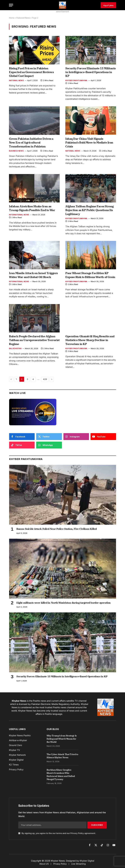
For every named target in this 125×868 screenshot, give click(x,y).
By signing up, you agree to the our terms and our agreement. (57, 833)
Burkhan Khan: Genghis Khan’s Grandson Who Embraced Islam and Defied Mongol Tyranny (61, 775)
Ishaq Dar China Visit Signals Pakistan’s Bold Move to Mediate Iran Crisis (89, 143)
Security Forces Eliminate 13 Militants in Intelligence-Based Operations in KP (91, 72)
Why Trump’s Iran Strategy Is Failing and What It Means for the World (62, 739)
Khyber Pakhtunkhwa (76, 80)
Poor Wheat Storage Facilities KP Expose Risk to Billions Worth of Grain (90, 275)
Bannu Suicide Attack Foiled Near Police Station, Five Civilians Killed (57, 529)
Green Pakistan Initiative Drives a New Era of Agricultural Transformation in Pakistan (31, 143)
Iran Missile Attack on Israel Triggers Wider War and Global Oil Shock (33, 275)
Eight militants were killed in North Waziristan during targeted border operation (64, 603)
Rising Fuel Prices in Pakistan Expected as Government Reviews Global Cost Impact (31, 72)
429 (45, 379)
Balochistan (15, 348)
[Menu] (11, 5)
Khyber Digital (87, 861)
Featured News (23, 18)
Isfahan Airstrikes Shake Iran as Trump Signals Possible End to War (32, 208)
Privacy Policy (77, 833)
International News (19, 215)
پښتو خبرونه (108, 5)
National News (16, 80)
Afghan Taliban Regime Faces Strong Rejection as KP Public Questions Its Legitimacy (89, 210)
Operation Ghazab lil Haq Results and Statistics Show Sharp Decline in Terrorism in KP (90, 340)
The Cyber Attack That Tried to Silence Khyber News (62, 756)
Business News (16, 151)
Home (12, 18)
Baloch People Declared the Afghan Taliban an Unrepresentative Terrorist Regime (34, 340)
